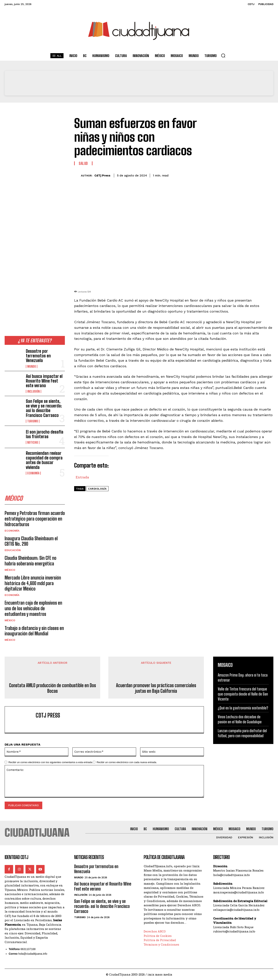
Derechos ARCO (155, 931)
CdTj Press (102, 176)
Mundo (32, 366)
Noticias (33, 442)
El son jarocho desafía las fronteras (45, 434)
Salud (83, 163)
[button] (223, 55)
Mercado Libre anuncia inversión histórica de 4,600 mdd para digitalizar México (33, 583)
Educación (13, 550)
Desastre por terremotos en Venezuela (38, 356)
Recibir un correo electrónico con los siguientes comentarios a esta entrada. (51, 762)
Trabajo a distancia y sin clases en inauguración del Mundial (34, 631)
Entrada (82, 476)
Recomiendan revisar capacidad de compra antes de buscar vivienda (44, 460)
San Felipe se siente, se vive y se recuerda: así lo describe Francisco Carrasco (44, 408)
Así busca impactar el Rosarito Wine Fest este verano (44, 381)
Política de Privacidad (160, 940)
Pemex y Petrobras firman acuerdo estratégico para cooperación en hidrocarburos (35, 519)
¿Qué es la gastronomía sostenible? (243, 708)
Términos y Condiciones (161, 944)
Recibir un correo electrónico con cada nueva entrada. (127, 762)
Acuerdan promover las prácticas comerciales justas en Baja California (156, 688)
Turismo (33, 421)
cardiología (97, 489)
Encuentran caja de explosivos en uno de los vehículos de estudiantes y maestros (33, 608)
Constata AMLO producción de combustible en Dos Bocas (53, 688)
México (10, 570)
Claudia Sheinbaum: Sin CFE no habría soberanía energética (31, 561)
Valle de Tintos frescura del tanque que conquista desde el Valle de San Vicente (243, 694)
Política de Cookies (158, 936)
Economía (33, 473)
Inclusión (33, 391)
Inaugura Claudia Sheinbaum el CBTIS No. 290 (31, 541)
